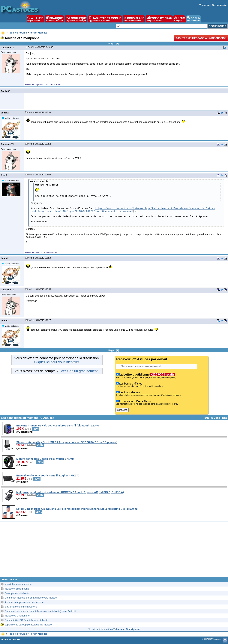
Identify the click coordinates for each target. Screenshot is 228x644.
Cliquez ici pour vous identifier (56, 362)
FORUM (194, 19)
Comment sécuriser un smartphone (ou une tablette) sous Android (40, 611)
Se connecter (220, 5)
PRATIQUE (54, 19)
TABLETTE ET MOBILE (105, 19)
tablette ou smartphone (17, 616)
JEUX (179, 19)
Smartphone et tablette (17, 593)
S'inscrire (204, 5)
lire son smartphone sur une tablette (24, 602)
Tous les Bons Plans (215, 418)
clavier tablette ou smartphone (21, 607)
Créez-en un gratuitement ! (79, 371)
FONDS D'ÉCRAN (159, 19)
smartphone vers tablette (18, 584)
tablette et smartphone (17, 589)
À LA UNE (35, 19)
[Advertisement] (114, 551)
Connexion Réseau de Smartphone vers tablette (31, 598)
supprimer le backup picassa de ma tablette (28, 625)
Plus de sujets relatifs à (114, 629)
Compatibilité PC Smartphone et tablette (26, 620)
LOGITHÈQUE (76, 19)
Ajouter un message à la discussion (201, 38)
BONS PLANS (134, 19)
